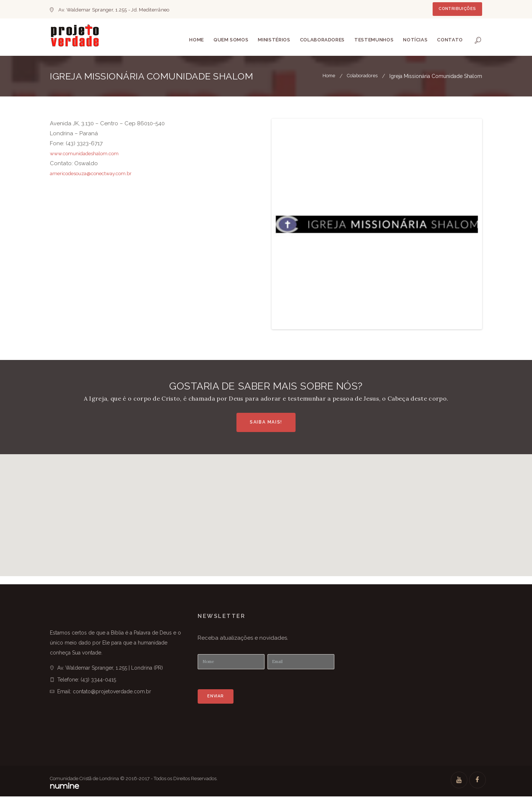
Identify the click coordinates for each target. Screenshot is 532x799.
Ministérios (274, 40)
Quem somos (231, 40)
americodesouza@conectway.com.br (99, 173)
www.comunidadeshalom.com (90, 153)
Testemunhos (374, 40)
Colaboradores (322, 40)
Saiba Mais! (266, 422)
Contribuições (457, 9)
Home (197, 40)
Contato (450, 40)
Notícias (415, 40)
